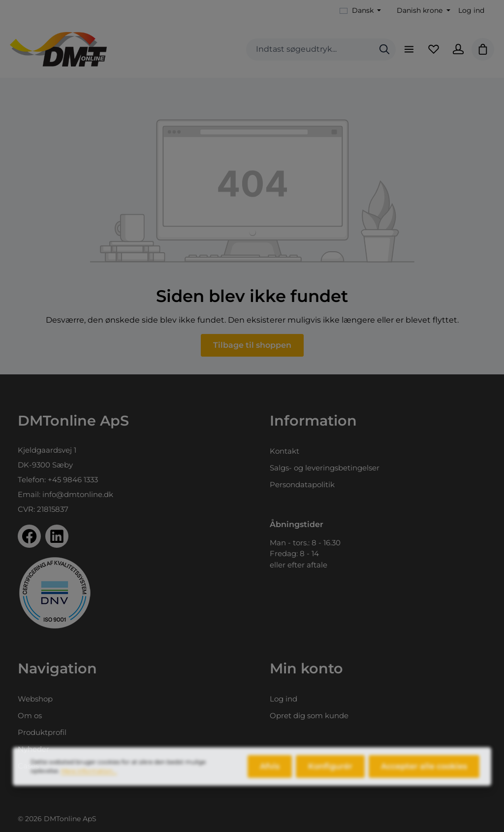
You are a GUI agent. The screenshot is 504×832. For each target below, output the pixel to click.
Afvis (270, 773)
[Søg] (384, 50)
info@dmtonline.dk (78, 494)
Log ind (471, 10)
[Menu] (409, 49)
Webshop (35, 699)
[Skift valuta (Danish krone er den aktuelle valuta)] (423, 11)
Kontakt (284, 451)
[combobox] (310, 50)
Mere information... (89, 777)
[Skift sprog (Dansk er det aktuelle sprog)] (361, 11)
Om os (30, 716)
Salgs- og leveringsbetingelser (325, 468)
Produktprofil (42, 732)
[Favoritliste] (434, 49)
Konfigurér (330, 773)
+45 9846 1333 (73, 480)
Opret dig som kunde (309, 716)
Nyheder (33, 749)
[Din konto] (458, 49)
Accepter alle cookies (424, 773)
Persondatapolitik (302, 484)
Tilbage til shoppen (252, 345)
